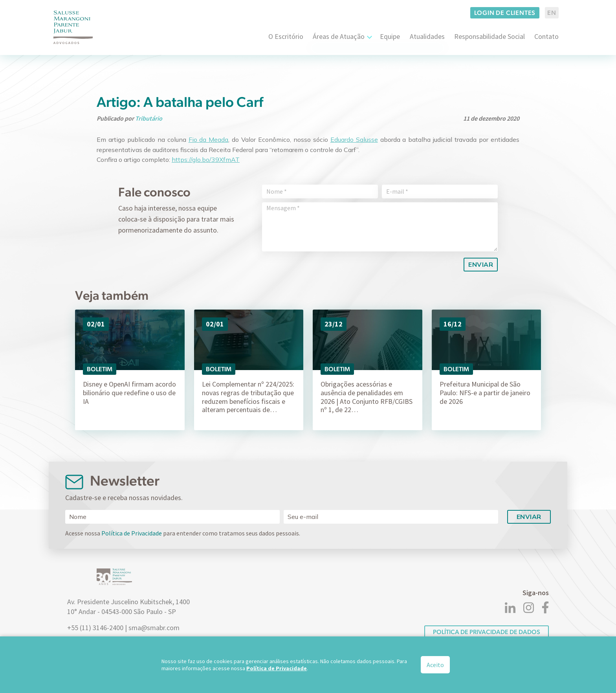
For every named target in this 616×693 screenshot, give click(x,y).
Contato (546, 36)
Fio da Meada (209, 139)
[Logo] (73, 27)
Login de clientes (505, 13)
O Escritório (286, 36)
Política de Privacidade (132, 533)
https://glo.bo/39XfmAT (206, 159)
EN (552, 13)
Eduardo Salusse (354, 139)
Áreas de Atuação (339, 36)
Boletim (100, 369)
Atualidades (427, 36)
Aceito (435, 665)
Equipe (390, 36)
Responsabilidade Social (489, 36)
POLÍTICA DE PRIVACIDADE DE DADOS (487, 632)
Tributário (149, 118)
